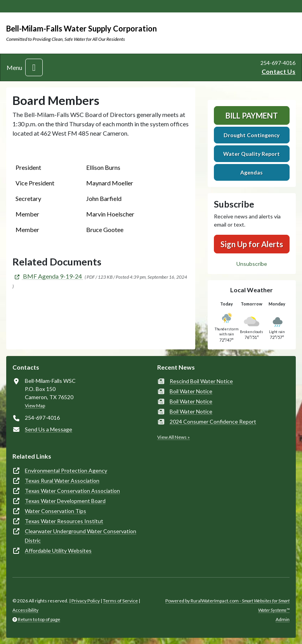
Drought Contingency (252, 135)
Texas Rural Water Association (62, 481)
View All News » (174, 437)
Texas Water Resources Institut (64, 521)
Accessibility (25, 610)
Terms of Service (120, 601)
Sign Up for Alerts (252, 244)
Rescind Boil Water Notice (201, 381)
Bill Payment (252, 115)
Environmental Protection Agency (66, 470)
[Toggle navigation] (34, 67)
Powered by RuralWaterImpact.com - (227, 605)
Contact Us (279, 71)
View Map (35, 406)
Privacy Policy (86, 601)
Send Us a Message (49, 429)
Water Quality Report (252, 154)
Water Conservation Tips (56, 511)
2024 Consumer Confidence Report (213, 421)
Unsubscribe (252, 264)
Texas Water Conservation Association (72, 491)
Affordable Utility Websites (58, 551)
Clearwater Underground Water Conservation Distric (81, 536)
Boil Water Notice (191, 391)
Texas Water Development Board (65, 501)
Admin (283, 619)
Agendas (252, 172)
